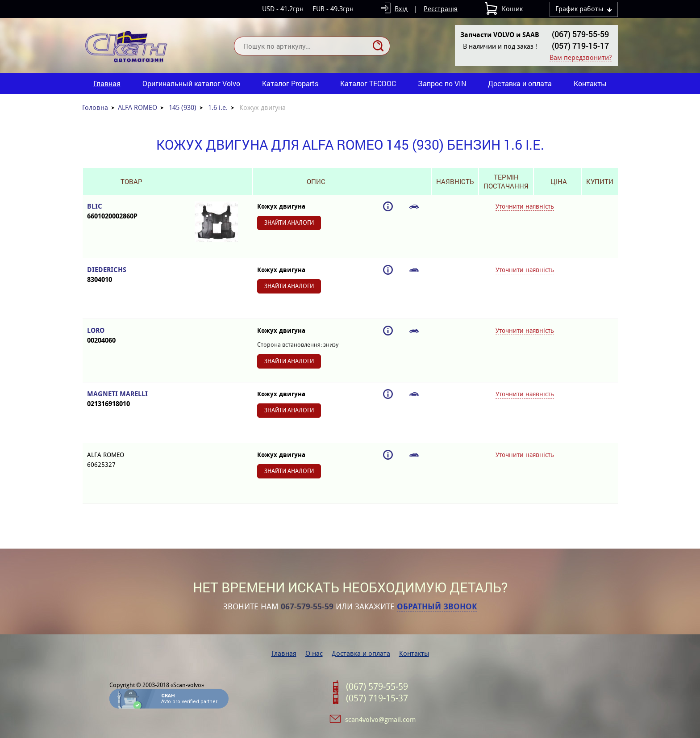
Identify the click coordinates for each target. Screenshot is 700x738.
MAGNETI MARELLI (131, 399)
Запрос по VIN (442, 83)
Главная (107, 83)
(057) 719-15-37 (377, 698)
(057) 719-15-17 (580, 46)
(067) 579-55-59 (580, 34)
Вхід (401, 9)
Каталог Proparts (290, 83)
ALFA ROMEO (137, 107)
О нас (314, 653)
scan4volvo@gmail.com (380, 719)
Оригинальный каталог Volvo (191, 83)
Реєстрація (441, 9)
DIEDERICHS (131, 275)
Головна (95, 107)
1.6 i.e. (218, 107)
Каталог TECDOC (368, 83)
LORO (131, 336)
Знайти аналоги (289, 223)
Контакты (590, 83)
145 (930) (183, 107)
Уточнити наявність (525, 206)
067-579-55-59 (307, 607)
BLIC (131, 212)
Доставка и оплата (520, 83)
